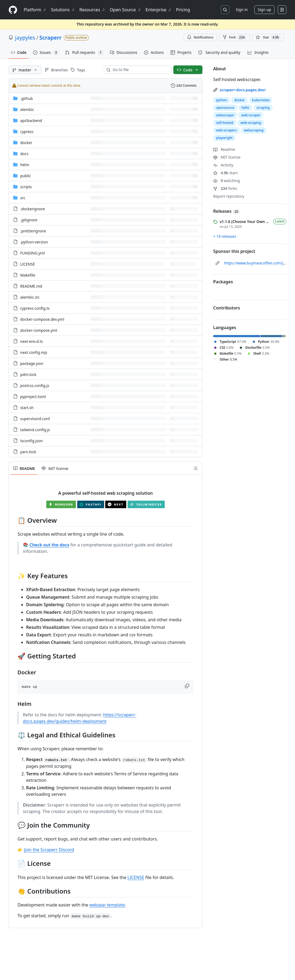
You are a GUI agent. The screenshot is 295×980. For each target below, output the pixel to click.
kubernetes (261, 100)
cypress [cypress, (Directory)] (27, 132)
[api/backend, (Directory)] (31, 121)
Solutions (63, 10)
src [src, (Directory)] (23, 198)
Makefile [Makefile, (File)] (28, 275)
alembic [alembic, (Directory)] (27, 109)
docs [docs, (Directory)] (24, 154)
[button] (188, 686)
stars (226, 173)
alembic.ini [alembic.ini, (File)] (30, 297)
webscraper (225, 115)
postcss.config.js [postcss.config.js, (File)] (35, 386)
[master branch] (25, 70)
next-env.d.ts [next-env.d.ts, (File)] (31, 341)
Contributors (227, 308)
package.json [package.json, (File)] (32, 363)
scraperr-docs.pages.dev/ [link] (243, 90)
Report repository (229, 196)
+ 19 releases (225, 236)
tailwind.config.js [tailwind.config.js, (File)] (35, 430)
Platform (35, 10)
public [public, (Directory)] (26, 176)
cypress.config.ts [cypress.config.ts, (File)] (35, 308)
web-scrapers (226, 130)
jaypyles (25, 38)
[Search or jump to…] (225, 10)
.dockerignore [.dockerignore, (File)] (32, 209)
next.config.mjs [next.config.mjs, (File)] (34, 352)
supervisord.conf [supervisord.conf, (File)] (35, 419)
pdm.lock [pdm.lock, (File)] (28, 374)
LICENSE (136, 877)
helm (245, 108)
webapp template (107, 905)
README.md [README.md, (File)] (31, 286)
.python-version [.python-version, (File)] (34, 242)
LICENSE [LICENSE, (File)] (28, 264)
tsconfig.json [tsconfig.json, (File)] (31, 441)
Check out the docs (49, 545)
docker (239, 100)
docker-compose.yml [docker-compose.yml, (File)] (39, 330)
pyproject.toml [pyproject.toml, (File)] (33, 397)
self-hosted (225, 123)
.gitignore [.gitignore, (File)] (29, 220)
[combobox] (140, 70)
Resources (92, 10)
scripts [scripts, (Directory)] (26, 187)
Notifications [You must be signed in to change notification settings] (200, 37)
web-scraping (251, 123)
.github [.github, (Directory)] (27, 98)
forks (225, 188)
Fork (235, 37)
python (222, 100)
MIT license (227, 157)
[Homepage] (13, 10)
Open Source (126, 10)
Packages (223, 282)
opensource (225, 108)
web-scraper (251, 115)
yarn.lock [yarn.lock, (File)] (28, 452)
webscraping (254, 130)
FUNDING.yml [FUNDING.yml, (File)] (33, 253)
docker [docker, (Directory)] (26, 143)
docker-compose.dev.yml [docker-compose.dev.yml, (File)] (42, 319)
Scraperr (50, 38)
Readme (224, 149)
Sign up (264, 10)
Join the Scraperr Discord (49, 850)
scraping (263, 108)
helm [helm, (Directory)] (25, 165)
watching (226, 181)
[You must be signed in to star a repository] (268, 37)
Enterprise (159, 10)
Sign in (242, 10)
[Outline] (195, 468)
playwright (224, 138)
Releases (227, 211)
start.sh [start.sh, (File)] (27, 408)
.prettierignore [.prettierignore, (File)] (33, 231)
